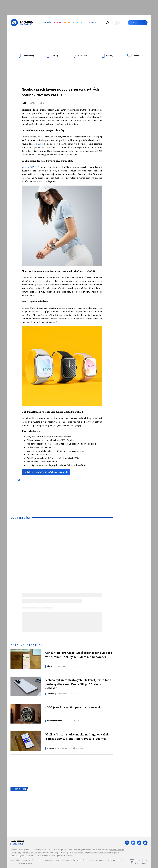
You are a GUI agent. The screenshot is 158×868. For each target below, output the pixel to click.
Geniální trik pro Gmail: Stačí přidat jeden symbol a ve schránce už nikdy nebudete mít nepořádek (79, 655)
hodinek (37, 144)
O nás (28, 856)
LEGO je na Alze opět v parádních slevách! (73, 707)
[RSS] (145, 843)
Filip (32, 103)
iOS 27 (30, 863)
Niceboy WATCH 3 (30, 167)
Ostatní (50, 694)
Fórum (57, 23)
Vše (25, 103)
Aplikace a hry (53, 748)
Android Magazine (45, 860)
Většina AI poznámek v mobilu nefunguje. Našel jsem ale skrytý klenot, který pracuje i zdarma (77, 737)
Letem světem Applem (19, 860)
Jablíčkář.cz (33, 860)
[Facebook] (127, 843)
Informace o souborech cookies (86, 853)
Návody (50, 666)
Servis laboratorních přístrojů (104, 860)
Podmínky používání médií (33, 853)
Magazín (47, 23)
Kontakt (93, 23)
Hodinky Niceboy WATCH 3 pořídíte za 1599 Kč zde (46, 472)
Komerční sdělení (54, 721)
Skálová (62, 666)
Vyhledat (139, 23)
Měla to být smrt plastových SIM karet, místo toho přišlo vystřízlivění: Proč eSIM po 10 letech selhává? (78, 684)
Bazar (67, 23)
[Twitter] (133, 843)
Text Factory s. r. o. (39, 850)
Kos (66, 748)
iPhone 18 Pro (21, 863)
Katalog (78, 23)
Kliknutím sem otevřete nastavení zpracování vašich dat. (52, 856)
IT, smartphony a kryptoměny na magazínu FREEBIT (73, 860)
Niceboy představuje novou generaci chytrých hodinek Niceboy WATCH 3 (60, 92)
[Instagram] (139, 843)
